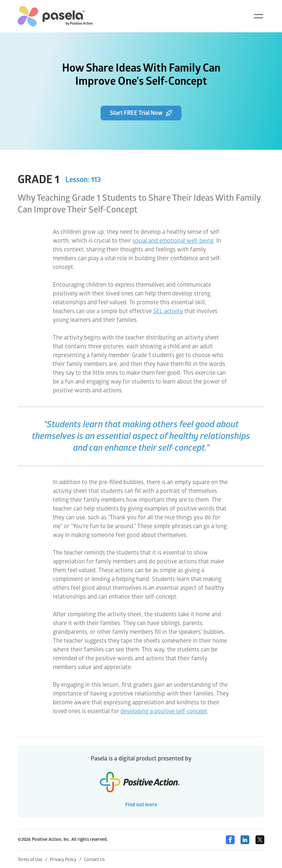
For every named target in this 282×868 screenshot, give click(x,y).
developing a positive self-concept (164, 711)
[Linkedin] (245, 840)
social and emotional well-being (173, 241)
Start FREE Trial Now (141, 113)
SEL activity (168, 311)
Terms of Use (32, 860)
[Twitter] (260, 840)
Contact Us (94, 860)
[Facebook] (230, 840)
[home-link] (55, 16)
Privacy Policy (66, 860)
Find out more (141, 805)
